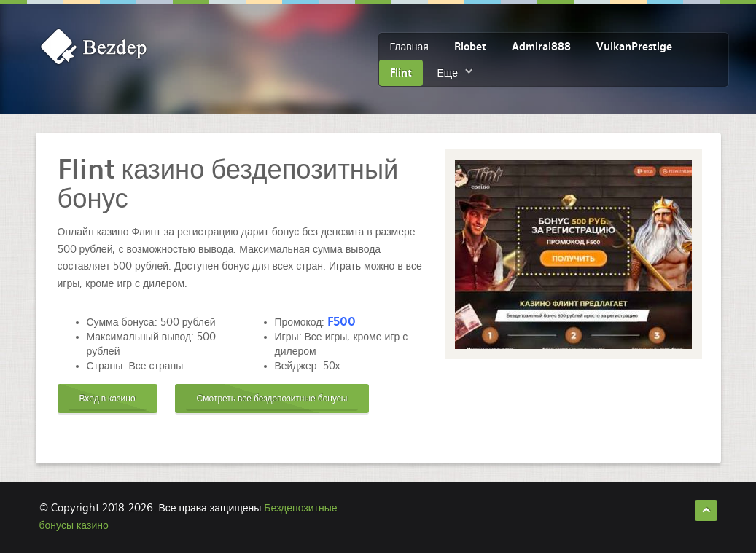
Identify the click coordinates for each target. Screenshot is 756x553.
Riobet (470, 47)
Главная (409, 47)
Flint (401, 73)
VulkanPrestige (634, 47)
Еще (448, 73)
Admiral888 (541, 47)
